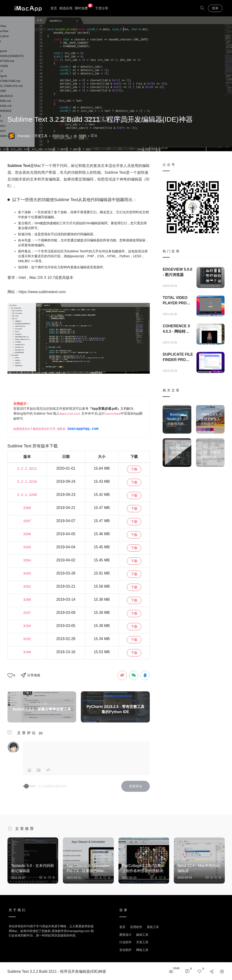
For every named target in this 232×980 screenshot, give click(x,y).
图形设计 (125, 935)
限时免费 (84, 8)
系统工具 (153, 927)
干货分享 (102, 8)
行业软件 (125, 942)
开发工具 (41, 136)
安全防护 (125, 950)
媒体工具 (142, 935)
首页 (54, 8)
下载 (134, 469)
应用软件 (136, 927)
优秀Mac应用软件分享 (27, 8)
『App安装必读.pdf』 (105, 409)
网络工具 (142, 950)
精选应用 (66, 8)
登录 (215, 8)
